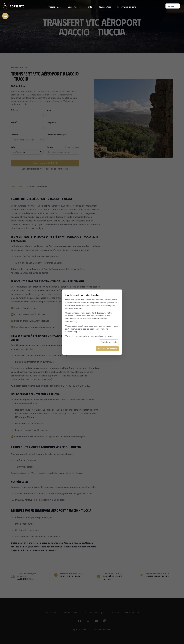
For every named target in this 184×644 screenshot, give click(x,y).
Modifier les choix (109, 342)
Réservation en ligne (127, 7)
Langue (173, 6)
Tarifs (89, 7)
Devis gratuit (105, 7)
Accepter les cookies (107, 349)
